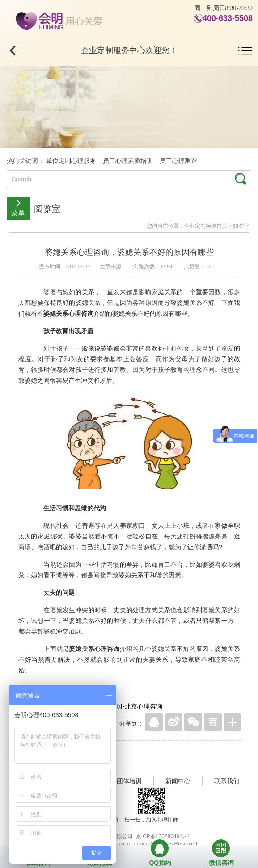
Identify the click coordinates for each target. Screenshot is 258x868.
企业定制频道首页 (206, 226)
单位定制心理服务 (71, 161)
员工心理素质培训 (128, 161)
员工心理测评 (178, 161)
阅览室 (241, 226)
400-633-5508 (228, 18)
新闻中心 (178, 781)
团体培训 (129, 781)
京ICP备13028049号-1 (163, 836)
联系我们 (227, 781)
